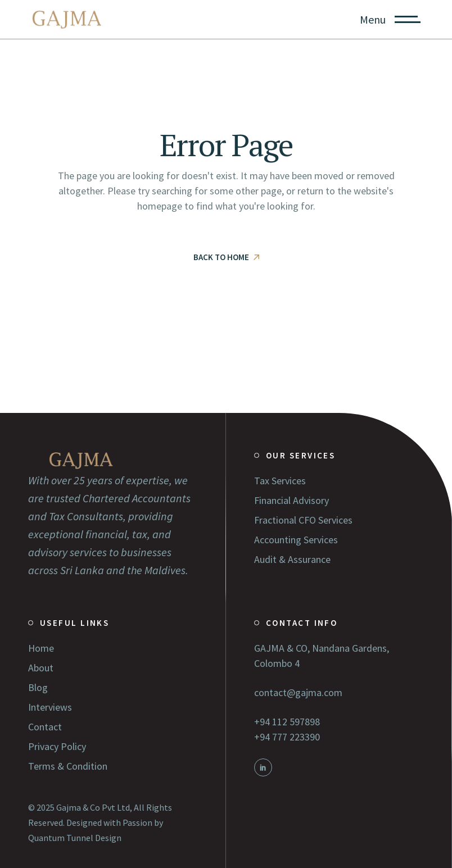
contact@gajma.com (298, 692)
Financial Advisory (291, 500)
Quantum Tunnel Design (75, 838)
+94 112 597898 (287, 722)
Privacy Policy (57, 746)
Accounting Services (296, 540)
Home (41, 648)
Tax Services (280, 481)
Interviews (50, 707)
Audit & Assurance (292, 559)
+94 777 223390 (287, 737)
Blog (38, 687)
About (41, 668)
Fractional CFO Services (303, 520)
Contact (45, 727)
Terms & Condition (68, 766)
